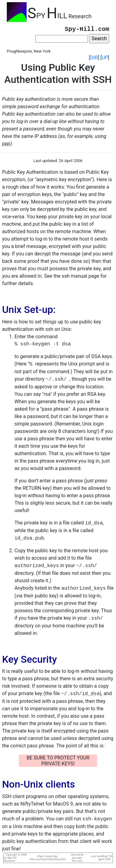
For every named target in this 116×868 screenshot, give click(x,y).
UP (105, 58)
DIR (94, 58)
